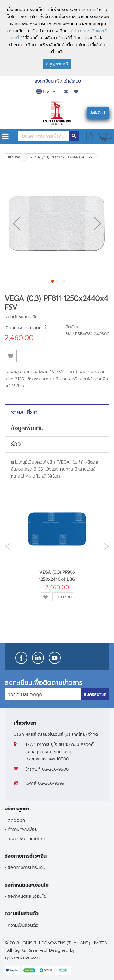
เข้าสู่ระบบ (72, 81)
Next (108, 546)
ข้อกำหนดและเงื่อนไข (27, 896)
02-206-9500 (55, 769)
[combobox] (43, 136)
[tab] (57, 413)
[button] (17, 223)
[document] (57, 38)
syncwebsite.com (22, 957)
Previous (6, 546)
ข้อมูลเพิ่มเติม (27, 428)
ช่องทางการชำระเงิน (26, 867)
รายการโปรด (76, 92)
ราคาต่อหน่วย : (18, 317)
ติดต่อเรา (16, 820)
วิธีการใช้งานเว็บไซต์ (26, 839)
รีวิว (16, 444)
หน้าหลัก (14, 157)
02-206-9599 (51, 783)
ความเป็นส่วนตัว (23, 925)
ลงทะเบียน (44, 81)
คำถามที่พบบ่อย (22, 829)
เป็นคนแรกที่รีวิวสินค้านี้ (25, 328)
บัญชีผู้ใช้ (66, 92)
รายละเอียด (24, 413)
